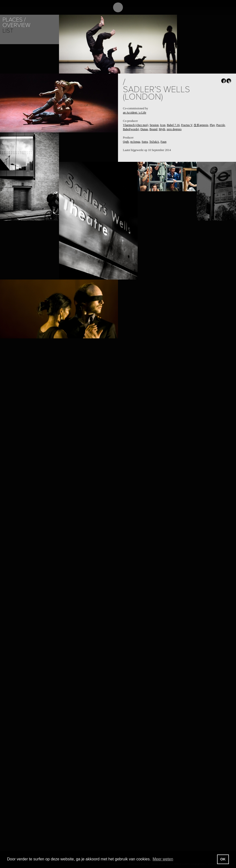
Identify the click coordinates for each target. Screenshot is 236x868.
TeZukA (154, 142)
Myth (162, 129)
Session (154, 125)
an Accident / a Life (135, 113)
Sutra (145, 142)
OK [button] (223, 859)
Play (212, 125)
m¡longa (135, 142)
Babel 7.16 (173, 125)
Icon (163, 125)
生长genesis (201, 125)
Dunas (144, 129)
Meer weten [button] (163, 859)
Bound (153, 129)
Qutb (126, 142)
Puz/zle (221, 125)
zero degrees (174, 129)
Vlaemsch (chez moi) (136, 125)
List (8, 31)
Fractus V (187, 125)
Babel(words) (131, 129)
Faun (163, 142)
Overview (16, 25)
